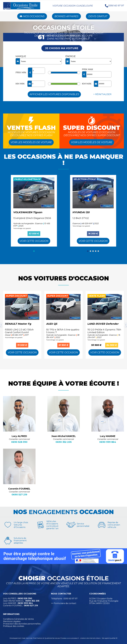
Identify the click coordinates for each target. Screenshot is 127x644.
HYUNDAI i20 (81, 212)
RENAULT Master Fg (18, 324)
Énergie (71, 56)
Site (103, 638)
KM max (87, 84)
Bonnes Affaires (66, 16)
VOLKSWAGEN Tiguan (28, 212)
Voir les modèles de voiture (31, 142)
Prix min (21, 73)
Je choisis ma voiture (62, 48)
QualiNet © (113, 638)
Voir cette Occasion (34, 241)
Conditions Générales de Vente (18, 619)
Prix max (88, 69)
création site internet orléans (90, 638)
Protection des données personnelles (22, 624)
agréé (107, 638)
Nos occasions (32, 16)
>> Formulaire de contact (64, 603)
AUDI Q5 (52, 324)
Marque (21, 56)
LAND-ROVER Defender (103, 324)
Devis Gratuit (98, 16)
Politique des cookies (14, 626)
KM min (20, 84)
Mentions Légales (12, 621)
